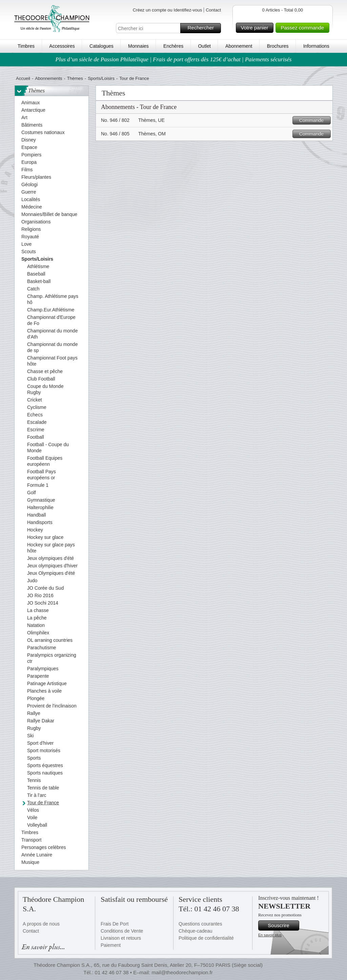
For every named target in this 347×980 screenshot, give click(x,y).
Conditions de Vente (122, 931)
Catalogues (101, 46)
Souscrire (282, 925)
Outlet (204, 46)
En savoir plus (270, 935)
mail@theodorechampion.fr (182, 972)
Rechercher (203, 28)
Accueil (23, 78)
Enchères (173, 46)
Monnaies (138, 46)
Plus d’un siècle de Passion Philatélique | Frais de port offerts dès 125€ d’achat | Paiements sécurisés (174, 59)
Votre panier (256, 28)
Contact (213, 10)
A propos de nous (41, 924)
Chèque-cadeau (196, 931)
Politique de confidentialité (206, 938)
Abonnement (239, 46)
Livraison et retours (121, 938)
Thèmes (75, 78)
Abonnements (48, 78)
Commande (314, 120)
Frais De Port (115, 924)
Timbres (26, 46)
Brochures (278, 46)
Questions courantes (200, 924)
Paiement (111, 945)
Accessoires (62, 46)
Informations (316, 46)
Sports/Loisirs (101, 78)
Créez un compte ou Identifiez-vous (168, 10)
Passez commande (304, 28)
